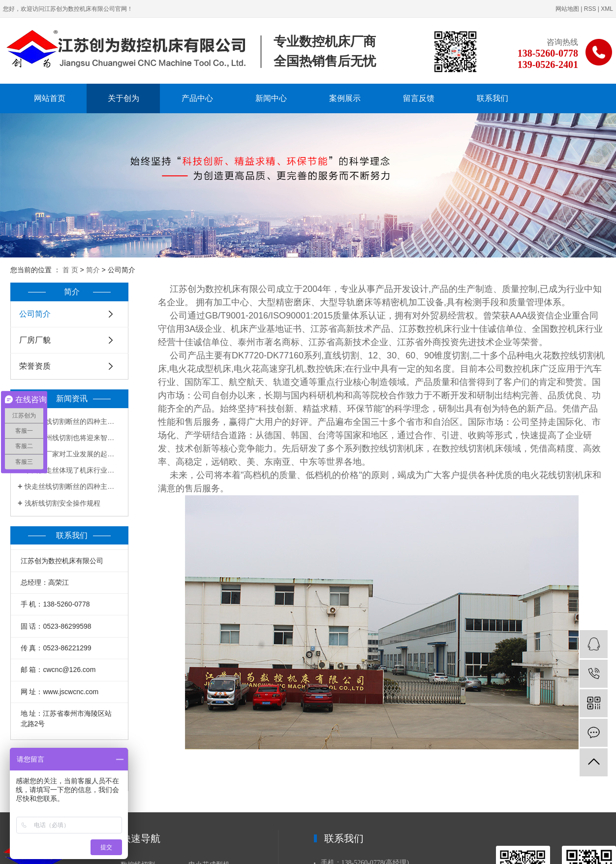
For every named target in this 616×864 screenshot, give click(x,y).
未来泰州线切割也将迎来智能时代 (73, 438)
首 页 (70, 270)
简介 (93, 270)
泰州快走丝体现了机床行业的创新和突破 (73, 470)
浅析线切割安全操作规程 (62, 503)
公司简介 (35, 314)
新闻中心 (271, 98)
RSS (590, 9)
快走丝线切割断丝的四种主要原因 (73, 421)
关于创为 (123, 98)
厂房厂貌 (35, 340)
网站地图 (567, 9)
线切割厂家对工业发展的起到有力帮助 (73, 454)
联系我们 (493, 98)
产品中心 (197, 98)
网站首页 (50, 98)
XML (607, 9)
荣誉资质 (35, 366)
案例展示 (345, 98)
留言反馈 (419, 98)
